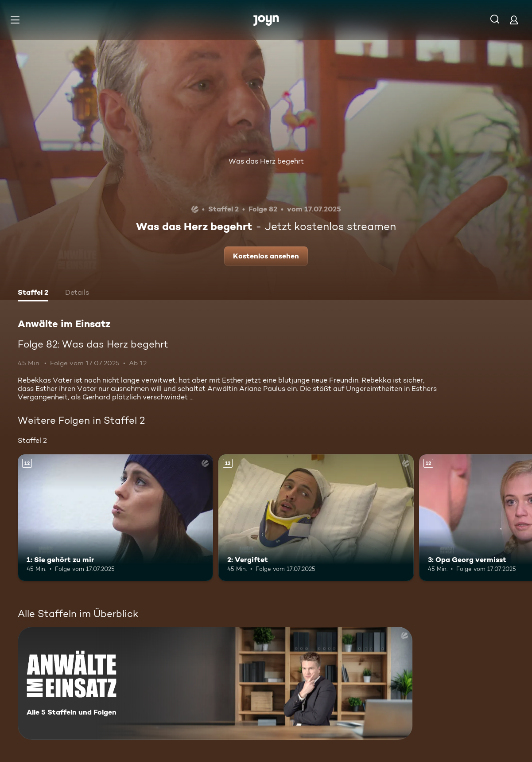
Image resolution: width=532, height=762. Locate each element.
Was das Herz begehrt (266, 161)
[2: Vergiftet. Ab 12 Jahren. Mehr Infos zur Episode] (316, 518)
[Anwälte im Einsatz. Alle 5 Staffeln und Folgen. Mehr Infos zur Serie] (215, 683)
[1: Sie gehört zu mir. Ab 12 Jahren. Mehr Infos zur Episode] (115, 518)
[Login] (514, 20)
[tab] (33, 293)
